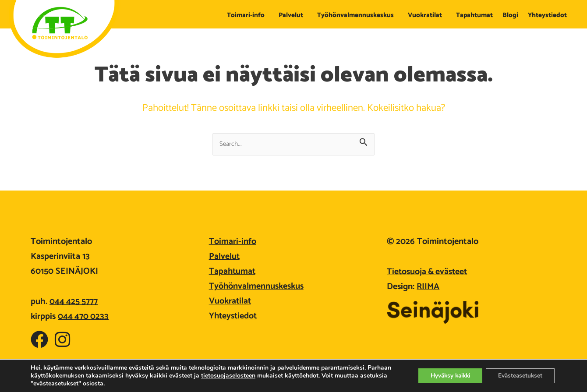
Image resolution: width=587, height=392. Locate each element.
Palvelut (225, 256)
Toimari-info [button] (248, 15)
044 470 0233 (84, 316)
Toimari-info (233, 242)
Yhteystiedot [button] (550, 15)
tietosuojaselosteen (254, 376)
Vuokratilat (230, 301)
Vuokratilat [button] (427, 15)
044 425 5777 (74, 302)
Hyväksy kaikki (444, 376)
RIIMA (428, 287)
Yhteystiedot (234, 316)
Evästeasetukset (519, 376)
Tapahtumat (474, 15)
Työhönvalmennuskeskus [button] (358, 15)
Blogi (510, 15)
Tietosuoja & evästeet (428, 272)
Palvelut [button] (293, 15)
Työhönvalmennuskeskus (256, 286)
